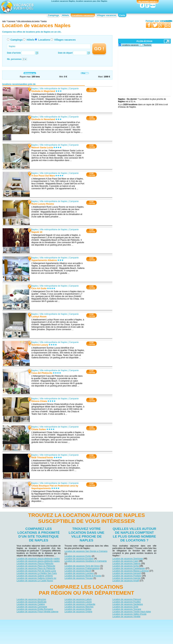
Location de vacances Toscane (127, 609)
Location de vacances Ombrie (78, 611)
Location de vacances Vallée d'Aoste (129, 614)
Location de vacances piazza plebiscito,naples (38, 559)
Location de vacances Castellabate (129, 568)
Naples (35, 89)
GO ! (99, 49)
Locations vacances (83, 15)
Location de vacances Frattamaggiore (82, 568)
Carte (122, 15)
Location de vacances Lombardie (80, 604)
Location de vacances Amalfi (126, 581)
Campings (53, 15)
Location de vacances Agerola (126, 578)
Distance (30, 73)
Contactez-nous (89, 622)
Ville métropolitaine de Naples (54, 89)
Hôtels (65, 15)
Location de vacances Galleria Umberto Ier (36, 578)
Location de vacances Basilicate (32, 602)
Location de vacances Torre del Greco (82, 566)
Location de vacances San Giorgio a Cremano (86, 551)
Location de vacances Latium (78, 599)
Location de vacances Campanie (32, 607)
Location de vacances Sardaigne (128, 604)
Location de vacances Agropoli (127, 573)
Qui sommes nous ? (69, 622)
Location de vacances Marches (79, 607)
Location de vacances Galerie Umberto (35, 576)
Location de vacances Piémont (127, 599)
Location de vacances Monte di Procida (83, 576)
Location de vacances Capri (125, 561)
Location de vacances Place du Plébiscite (36, 566)
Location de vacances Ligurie (78, 602)
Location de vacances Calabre (31, 604)
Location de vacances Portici (78, 556)
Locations (44, 40)
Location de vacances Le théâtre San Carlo (37, 573)
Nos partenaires (106, 622)
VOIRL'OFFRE (91, 90)
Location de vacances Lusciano (79, 573)
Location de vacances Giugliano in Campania (86, 561)
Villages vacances (107, 15)
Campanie (74, 89)
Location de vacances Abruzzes (31, 599)
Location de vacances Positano (127, 576)
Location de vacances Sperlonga (128, 559)
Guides (115, 628)
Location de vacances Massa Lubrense (131, 571)
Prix (85, 73)
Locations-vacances (130, 45)
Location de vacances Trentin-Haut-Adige (132, 611)
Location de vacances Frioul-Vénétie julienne (37, 611)
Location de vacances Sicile (125, 607)
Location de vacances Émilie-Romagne (35, 609)
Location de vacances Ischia (126, 566)
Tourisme (147, 45)
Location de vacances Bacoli (78, 571)
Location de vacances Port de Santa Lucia (36, 571)
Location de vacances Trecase (79, 578)
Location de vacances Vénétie (126, 616)
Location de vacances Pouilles (126, 602)
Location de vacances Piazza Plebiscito (35, 563)
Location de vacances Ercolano (79, 559)
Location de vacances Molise (78, 609)
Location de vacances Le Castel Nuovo (35, 581)
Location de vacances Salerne (126, 563)
